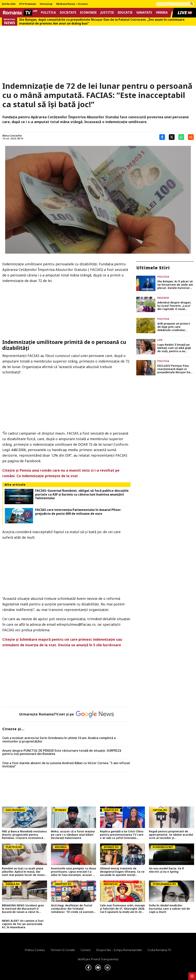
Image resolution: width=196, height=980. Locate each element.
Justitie (107, 13)
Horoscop (46, 4)
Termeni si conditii (63, 950)
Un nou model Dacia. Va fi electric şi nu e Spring (166, 870)
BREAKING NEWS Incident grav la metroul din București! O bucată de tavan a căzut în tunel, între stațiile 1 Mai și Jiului (24, 909)
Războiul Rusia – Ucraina (72, 4)
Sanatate (144, 13)
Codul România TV (159, 950)
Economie (88, 13)
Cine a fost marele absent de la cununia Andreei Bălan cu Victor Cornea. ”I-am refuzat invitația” (66, 765)
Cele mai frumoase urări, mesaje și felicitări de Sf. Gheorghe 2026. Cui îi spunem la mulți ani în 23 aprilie (122, 909)
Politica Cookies (35, 950)
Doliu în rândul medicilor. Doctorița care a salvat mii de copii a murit (169, 909)
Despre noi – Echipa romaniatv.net (119, 950)
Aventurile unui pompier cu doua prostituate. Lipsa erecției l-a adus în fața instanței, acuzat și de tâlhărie (73, 872)
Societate (68, 13)
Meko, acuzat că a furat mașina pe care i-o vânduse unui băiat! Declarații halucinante (73, 835)
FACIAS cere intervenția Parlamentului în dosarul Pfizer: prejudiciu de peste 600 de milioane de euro (78, 512)
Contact (86, 950)
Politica (48, 13)
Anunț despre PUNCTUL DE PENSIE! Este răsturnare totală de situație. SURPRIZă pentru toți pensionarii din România (62, 752)
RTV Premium (28, 4)
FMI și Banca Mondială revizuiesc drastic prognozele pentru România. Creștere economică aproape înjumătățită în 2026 (24, 835)
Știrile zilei (9, 4)
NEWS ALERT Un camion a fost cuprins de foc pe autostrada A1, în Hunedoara (23, 924)
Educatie (125, 13)
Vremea (162, 13)
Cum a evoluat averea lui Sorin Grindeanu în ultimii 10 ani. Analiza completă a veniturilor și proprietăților (59, 740)
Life (160, 340)
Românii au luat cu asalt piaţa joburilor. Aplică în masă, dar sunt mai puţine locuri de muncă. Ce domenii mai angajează (24, 872)
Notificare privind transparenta (98, 959)
